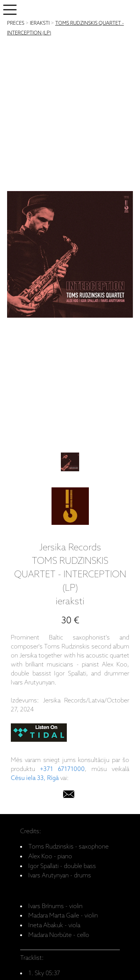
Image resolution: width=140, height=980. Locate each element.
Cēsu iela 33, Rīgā (35, 778)
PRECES (16, 23)
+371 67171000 (62, 769)
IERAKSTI (40, 23)
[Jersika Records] (70, 508)
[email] (69, 796)
